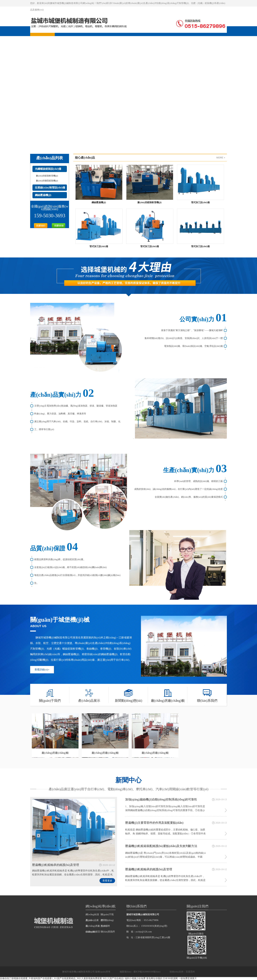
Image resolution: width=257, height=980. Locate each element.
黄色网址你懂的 (154, 978)
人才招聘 (105, 926)
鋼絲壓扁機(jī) (43, 195)
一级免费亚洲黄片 (188, 978)
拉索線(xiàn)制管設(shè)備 (50, 188)
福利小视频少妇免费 (135, 978)
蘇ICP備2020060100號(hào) (147, 972)
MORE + (221, 158)
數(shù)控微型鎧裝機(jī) (47, 181)
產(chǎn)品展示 (89, 695)
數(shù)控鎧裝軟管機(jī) (47, 176)
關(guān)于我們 (50, 695)
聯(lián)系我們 (207, 695)
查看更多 (107, 881)
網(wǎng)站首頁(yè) (92, 915)
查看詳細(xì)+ (42, 670)
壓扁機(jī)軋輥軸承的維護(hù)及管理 (56, 865)
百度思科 (190, 972)
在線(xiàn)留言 (93, 932)
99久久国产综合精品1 (114, 978)
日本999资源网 (170, 978)
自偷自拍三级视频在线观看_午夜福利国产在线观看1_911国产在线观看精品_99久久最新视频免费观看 (51, 978)
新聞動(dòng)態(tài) (129, 695)
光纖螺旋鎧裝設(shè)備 (48, 169)
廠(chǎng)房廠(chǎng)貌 (168, 695)
